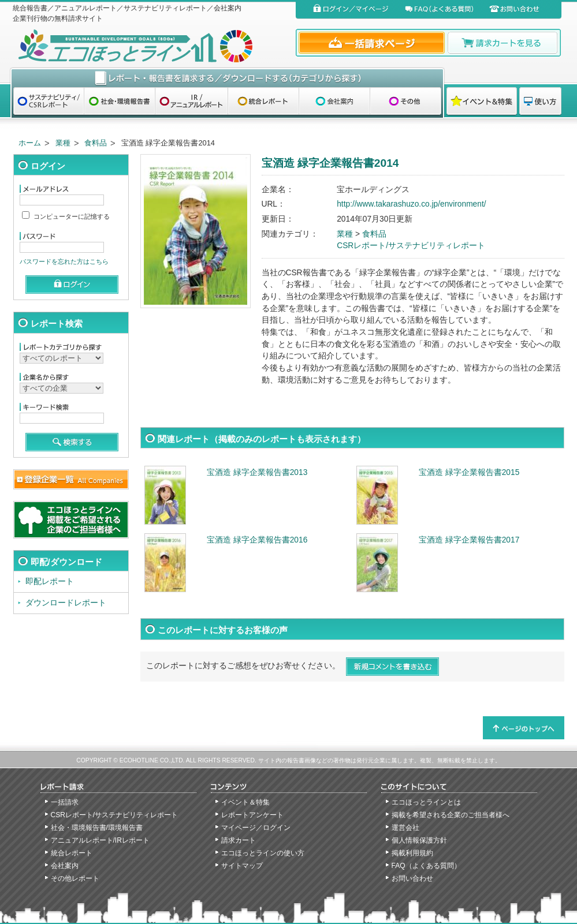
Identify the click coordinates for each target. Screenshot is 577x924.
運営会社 (405, 828)
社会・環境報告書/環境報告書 (97, 828)
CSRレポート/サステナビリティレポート (411, 246)
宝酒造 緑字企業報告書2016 (257, 540)
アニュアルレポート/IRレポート (100, 840)
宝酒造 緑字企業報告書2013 (257, 472)
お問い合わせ (412, 878)
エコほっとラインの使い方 (263, 853)
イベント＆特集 (245, 802)
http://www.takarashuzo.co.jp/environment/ (411, 204)
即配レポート (50, 581)
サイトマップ (242, 866)
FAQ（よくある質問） (426, 866)
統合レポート (72, 853)
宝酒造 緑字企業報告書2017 (469, 540)
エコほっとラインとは (426, 802)
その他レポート (75, 878)
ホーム (30, 143)
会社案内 (65, 866)
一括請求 (65, 802)
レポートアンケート (252, 815)
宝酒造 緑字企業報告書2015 (469, 472)
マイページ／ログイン (256, 828)
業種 (63, 143)
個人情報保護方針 (419, 840)
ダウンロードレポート (66, 603)
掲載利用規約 (412, 853)
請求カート (239, 840)
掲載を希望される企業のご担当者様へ (451, 815)
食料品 (96, 143)
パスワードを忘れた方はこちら (64, 261)
